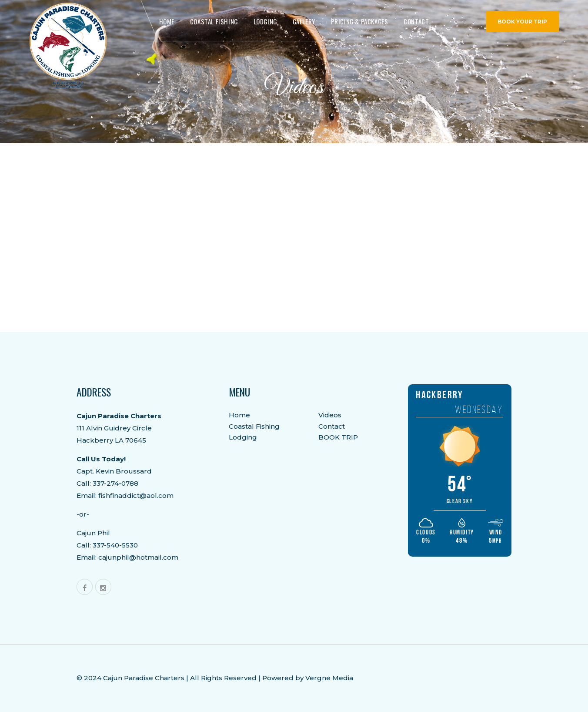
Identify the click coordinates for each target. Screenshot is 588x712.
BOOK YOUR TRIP (522, 22)
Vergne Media (329, 678)
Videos (330, 415)
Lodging (243, 437)
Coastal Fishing (254, 426)
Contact (332, 426)
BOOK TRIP (338, 437)
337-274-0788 (115, 483)
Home (239, 415)
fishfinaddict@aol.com (136, 495)
